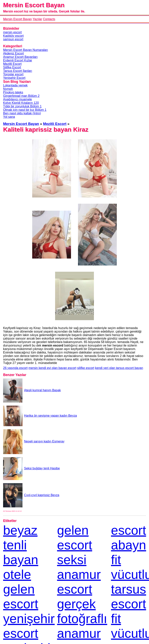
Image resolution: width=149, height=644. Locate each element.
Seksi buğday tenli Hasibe (31, 468)
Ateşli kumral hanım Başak (32, 390)
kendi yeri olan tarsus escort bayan (119, 368)
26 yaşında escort (15, 368)
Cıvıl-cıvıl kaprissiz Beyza (31, 495)
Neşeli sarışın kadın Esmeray (34, 441)
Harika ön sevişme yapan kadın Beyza (40, 416)
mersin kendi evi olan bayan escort (52, 368)
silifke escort (86, 368)
